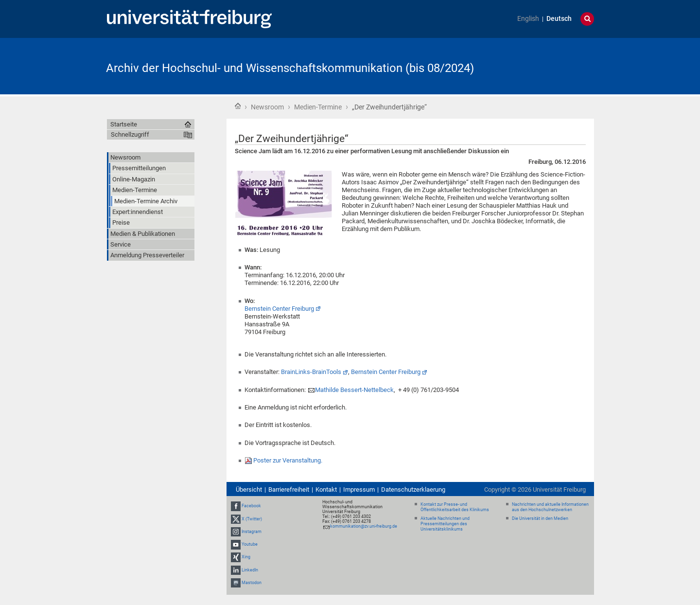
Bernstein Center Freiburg (279, 309)
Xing (246, 557)
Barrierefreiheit (289, 489)
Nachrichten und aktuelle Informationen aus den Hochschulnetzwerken (550, 507)
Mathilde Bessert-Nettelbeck (354, 390)
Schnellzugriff (130, 134)
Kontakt (326, 489)
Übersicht (249, 489)
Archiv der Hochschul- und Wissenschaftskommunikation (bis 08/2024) (290, 68)
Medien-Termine (318, 107)
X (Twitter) (252, 519)
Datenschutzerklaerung (413, 489)
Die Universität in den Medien (540, 518)
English (528, 19)
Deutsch (559, 19)
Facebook (251, 506)
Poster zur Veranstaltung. (288, 460)
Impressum (359, 489)
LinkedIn (250, 570)
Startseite (238, 106)
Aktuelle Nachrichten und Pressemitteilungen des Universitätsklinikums (445, 524)
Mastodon (252, 583)
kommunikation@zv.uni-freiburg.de (364, 526)
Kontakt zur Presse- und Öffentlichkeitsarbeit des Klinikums (455, 507)
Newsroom (267, 107)
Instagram (252, 532)
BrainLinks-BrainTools (311, 372)
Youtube (250, 544)
